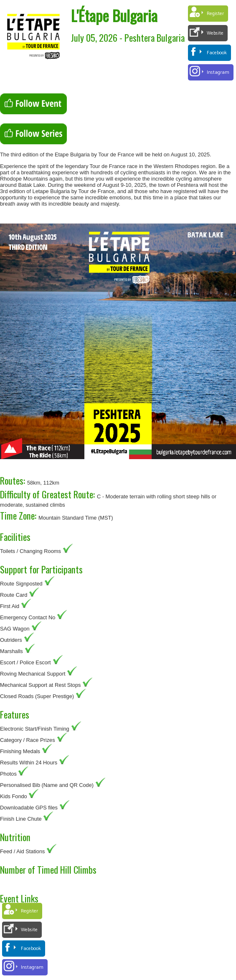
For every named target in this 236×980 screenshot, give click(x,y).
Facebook (217, 53)
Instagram (218, 72)
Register (215, 14)
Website (215, 33)
